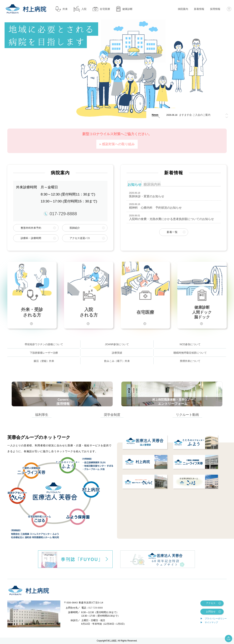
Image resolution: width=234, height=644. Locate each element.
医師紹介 (75, 228)
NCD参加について (190, 344)
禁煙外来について (190, 361)
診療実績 (117, 353)
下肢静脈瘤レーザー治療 (44, 353)
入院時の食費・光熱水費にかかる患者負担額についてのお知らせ (171, 219)
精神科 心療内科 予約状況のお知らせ (155, 208)
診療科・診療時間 (31, 238)
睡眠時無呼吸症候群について (190, 353)
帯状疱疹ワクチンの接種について (44, 344)
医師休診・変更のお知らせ (147, 196)
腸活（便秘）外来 (44, 361)
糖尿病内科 (152, 184)
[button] (227, 117)
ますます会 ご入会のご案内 (195, 115)
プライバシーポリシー (216, 619)
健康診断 (124, 9)
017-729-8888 (60, 214)
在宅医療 (101, 9)
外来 (61, 9)
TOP (229, 639)
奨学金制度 (112, 415)
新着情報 (199, 9)
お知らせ (135, 184)
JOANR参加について (117, 344)
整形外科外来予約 (31, 228)
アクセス (211, 603)
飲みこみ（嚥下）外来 (117, 361)
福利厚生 (42, 415)
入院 (80, 9)
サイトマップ (211, 622)
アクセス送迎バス (80, 238)
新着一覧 (172, 232)
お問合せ (211, 612)
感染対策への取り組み (118, 144)
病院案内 (183, 9)
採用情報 (215, 9)
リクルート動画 (187, 415)
